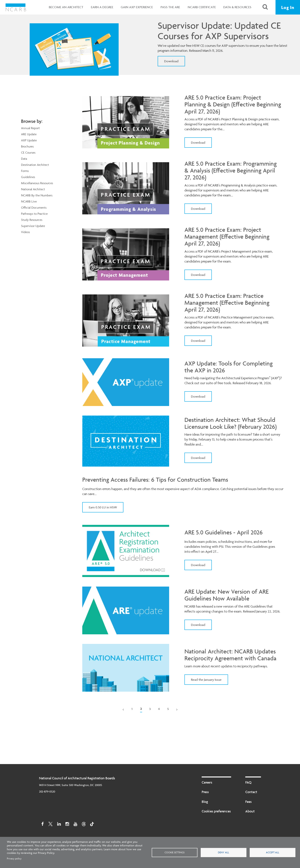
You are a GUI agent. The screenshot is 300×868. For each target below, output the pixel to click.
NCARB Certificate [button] (202, 7)
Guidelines (28, 177)
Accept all (273, 852)
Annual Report (30, 128)
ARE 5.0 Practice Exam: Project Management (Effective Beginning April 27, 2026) (227, 237)
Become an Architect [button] (66, 7)
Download (171, 61)
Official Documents (34, 207)
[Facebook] (43, 825)
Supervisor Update (33, 226)
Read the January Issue (206, 680)
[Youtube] (75, 825)
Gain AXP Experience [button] (137, 7)
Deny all (223, 852)
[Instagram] (67, 825)
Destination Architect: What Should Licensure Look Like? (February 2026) (231, 423)
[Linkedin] (59, 825)
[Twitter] (51, 825)
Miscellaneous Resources (37, 183)
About (250, 811)
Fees (248, 802)
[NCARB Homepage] (16, 7)
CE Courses (28, 152)
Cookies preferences (216, 811)
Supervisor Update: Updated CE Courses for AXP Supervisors (219, 31)
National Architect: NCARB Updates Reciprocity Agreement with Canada (230, 655)
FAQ (248, 782)
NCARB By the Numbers (37, 195)
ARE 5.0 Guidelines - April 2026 (224, 532)
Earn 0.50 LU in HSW (103, 507)
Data (24, 159)
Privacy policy (14, 858)
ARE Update (29, 134)
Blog (205, 802)
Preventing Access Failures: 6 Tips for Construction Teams (155, 480)
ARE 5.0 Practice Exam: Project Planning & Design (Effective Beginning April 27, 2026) (233, 104)
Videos (25, 232)
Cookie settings (175, 852)
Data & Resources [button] (237, 7)
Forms (25, 171)
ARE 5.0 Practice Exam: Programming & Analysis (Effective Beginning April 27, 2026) (231, 171)
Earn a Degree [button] (102, 7)
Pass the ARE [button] (170, 7)
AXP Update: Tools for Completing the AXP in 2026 (229, 367)
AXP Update (29, 140)
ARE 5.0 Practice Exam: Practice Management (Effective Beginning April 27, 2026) (227, 303)
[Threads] (84, 825)
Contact (251, 792)
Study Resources (32, 220)
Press (205, 792)
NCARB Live (29, 201)
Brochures (27, 146)
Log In (288, 7)
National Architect (33, 189)
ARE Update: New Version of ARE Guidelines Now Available (227, 595)
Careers (207, 782)
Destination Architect (35, 165)
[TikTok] (92, 825)
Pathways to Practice (34, 214)
